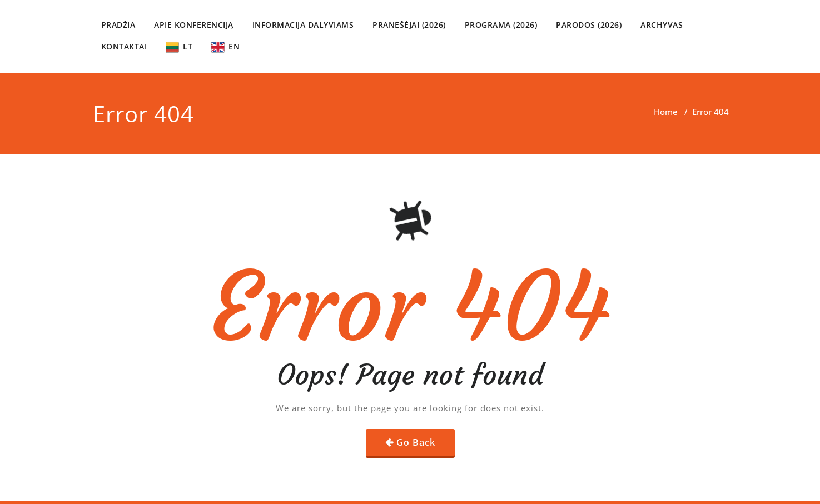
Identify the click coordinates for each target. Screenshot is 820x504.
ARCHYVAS (662, 25)
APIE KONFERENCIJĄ (194, 25)
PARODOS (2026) (589, 25)
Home (666, 112)
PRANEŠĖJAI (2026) (409, 25)
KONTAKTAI (124, 46)
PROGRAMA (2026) (501, 25)
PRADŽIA (118, 25)
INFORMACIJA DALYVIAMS (303, 25)
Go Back (416, 442)
